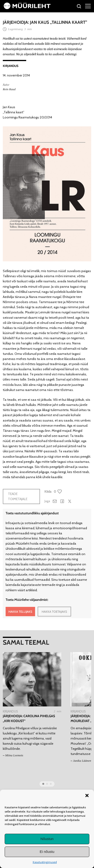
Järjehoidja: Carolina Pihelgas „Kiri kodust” (29, 718)
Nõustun (47, 839)
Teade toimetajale (18, 496)
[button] (87, 795)
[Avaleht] (27, 8)
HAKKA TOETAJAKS (54, 612)
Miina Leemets (14, 755)
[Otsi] (79, 7)
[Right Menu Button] (88, 6)
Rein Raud (9, 89)
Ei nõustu (47, 852)
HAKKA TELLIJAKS (20, 612)
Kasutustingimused (45, 862)
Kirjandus (11, 66)
